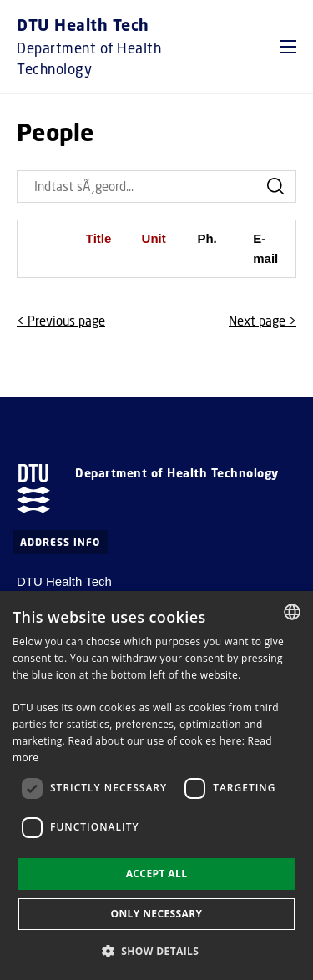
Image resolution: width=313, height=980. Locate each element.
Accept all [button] (157, 874)
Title (99, 238)
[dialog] (156, 786)
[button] (288, 47)
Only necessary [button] (156, 914)
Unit (154, 238)
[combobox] (292, 612)
